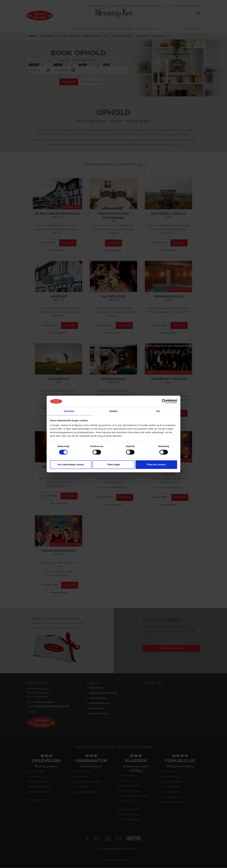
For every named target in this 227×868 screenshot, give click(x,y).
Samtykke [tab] (69, 411)
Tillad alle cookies (156, 465)
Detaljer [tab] (113, 411)
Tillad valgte (113, 465)
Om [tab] (158, 411)
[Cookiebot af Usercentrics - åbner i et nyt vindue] (164, 401)
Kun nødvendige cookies (71, 465)
